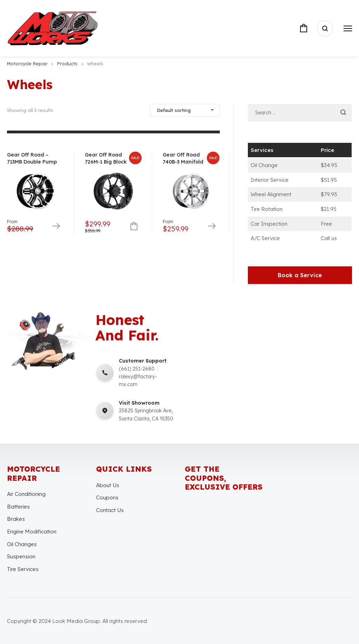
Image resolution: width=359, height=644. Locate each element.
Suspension (21, 556)
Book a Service (300, 275)
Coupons (107, 497)
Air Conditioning (26, 494)
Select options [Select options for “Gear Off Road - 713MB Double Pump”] (56, 227)
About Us (108, 485)
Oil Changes (22, 544)
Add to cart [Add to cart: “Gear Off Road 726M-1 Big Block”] (134, 227)
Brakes (16, 519)
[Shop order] (185, 110)
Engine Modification (32, 532)
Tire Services (23, 569)
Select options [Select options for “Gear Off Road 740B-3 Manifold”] (212, 227)
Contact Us (110, 510)
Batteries (18, 507)
